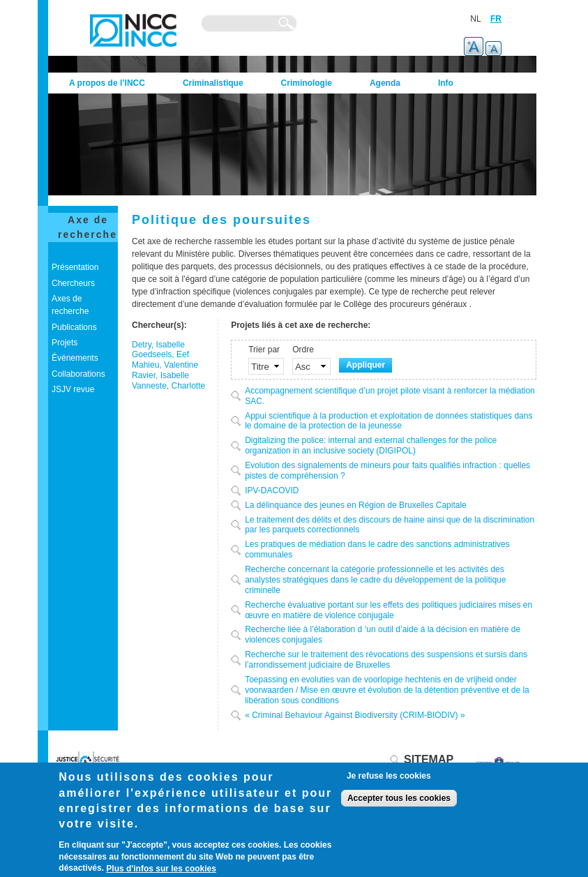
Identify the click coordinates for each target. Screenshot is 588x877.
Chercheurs (73, 283)
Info (446, 83)
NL (475, 19)
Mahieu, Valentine (165, 365)
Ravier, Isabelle (160, 375)
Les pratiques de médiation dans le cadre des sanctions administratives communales (377, 549)
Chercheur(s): (159, 325)
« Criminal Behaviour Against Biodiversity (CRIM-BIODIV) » (355, 715)
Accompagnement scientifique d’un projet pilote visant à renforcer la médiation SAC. (390, 396)
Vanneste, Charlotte (168, 386)
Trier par (264, 350)
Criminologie (307, 83)
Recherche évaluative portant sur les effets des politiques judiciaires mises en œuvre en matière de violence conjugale (389, 610)
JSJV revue (73, 389)
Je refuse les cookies (389, 776)
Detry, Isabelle (158, 345)
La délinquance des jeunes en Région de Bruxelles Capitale (356, 505)
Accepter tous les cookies (399, 798)
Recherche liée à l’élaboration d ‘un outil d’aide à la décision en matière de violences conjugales (383, 635)
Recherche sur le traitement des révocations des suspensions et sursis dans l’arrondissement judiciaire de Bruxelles (386, 660)
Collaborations (78, 374)
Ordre (303, 350)
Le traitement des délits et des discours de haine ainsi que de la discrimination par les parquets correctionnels (390, 525)
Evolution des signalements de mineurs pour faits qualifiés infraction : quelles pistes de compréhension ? (387, 471)
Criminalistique (213, 83)
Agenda (385, 83)
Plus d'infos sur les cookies (161, 869)
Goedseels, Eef (160, 354)
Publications (74, 327)
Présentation (75, 267)
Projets (65, 343)
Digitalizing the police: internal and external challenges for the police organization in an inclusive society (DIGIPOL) (371, 445)
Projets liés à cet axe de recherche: (301, 325)
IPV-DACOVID (272, 490)
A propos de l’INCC (107, 83)
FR (496, 19)
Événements (75, 358)
